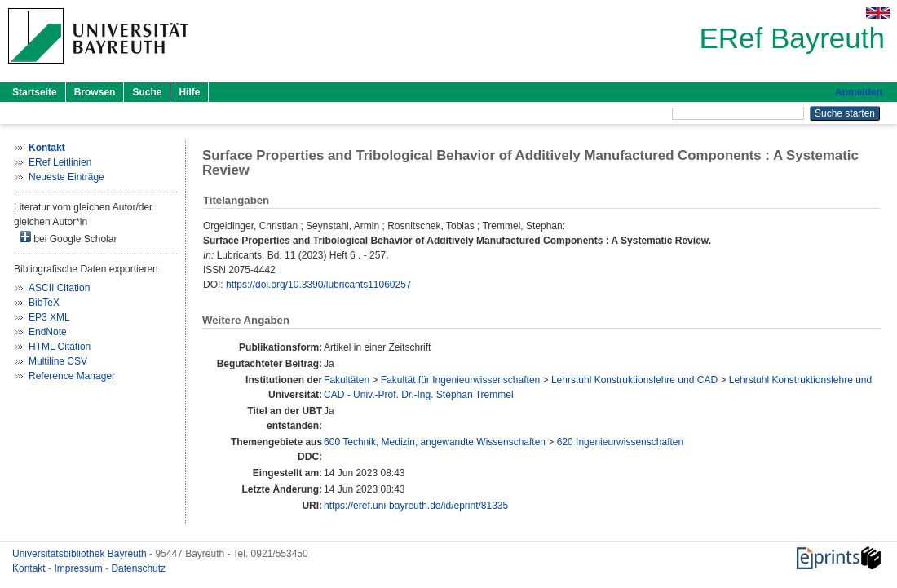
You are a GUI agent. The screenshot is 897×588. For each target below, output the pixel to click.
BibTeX (44, 303)
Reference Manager (72, 376)
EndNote (48, 332)
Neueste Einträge (66, 177)
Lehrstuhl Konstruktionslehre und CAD (634, 380)
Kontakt (30, 568)
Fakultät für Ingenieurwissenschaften (460, 380)
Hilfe (189, 92)
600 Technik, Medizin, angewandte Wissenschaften (435, 442)
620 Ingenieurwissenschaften (620, 442)
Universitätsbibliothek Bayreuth (81, 554)
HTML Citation (60, 347)
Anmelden (859, 92)
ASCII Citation (59, 288)
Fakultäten (347, 380)
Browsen (95, 92)
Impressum (80, 568)
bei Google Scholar (68, 238)
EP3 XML (49, 317)
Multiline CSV (58, 361)
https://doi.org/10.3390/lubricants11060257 (319, 285)
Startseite (35, 92)
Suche (147, 92)
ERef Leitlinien (60, 162)
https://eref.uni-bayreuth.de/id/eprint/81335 (416, 506)
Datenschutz (138, 568)
